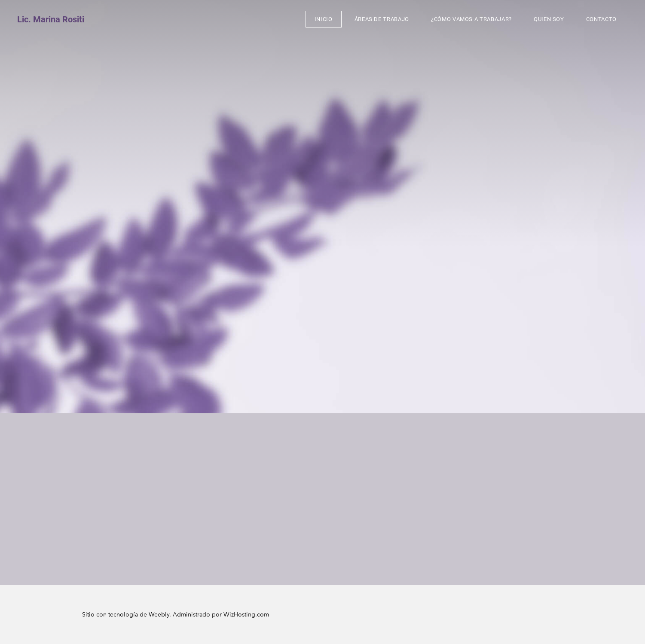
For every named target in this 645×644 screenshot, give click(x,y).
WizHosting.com (246, 615)
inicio (324, 19)
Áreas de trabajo (382, 19)
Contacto (601, 19)
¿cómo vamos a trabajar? (471, 19)
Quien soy (549, 19)
